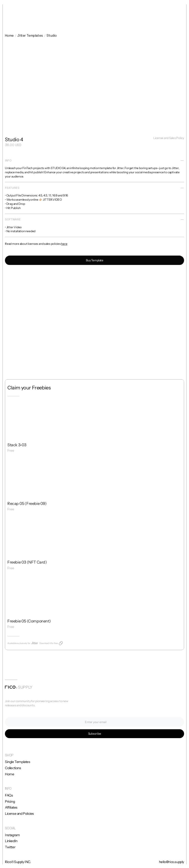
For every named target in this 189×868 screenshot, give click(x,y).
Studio (52, 36)
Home (9, 36)
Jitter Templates (30, 36)
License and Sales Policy (169, 139)
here (64, 245)
